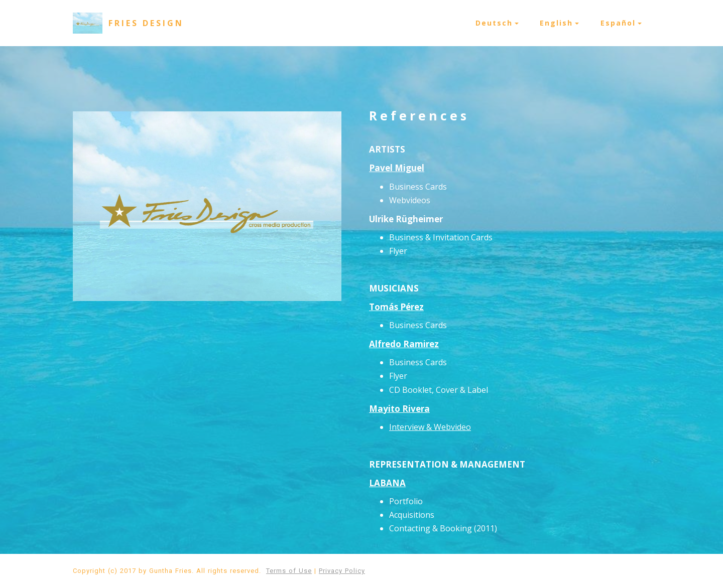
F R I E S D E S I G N (145, 23)
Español (618, 23)
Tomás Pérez (396, 307)
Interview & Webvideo (430, 427)
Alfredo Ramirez (404, 344)
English (556, 23)
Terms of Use (289, 571)
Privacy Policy (342, 571)
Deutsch (494, 23)
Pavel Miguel (397, 168)
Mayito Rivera (399, 409)
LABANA (387, 483)
